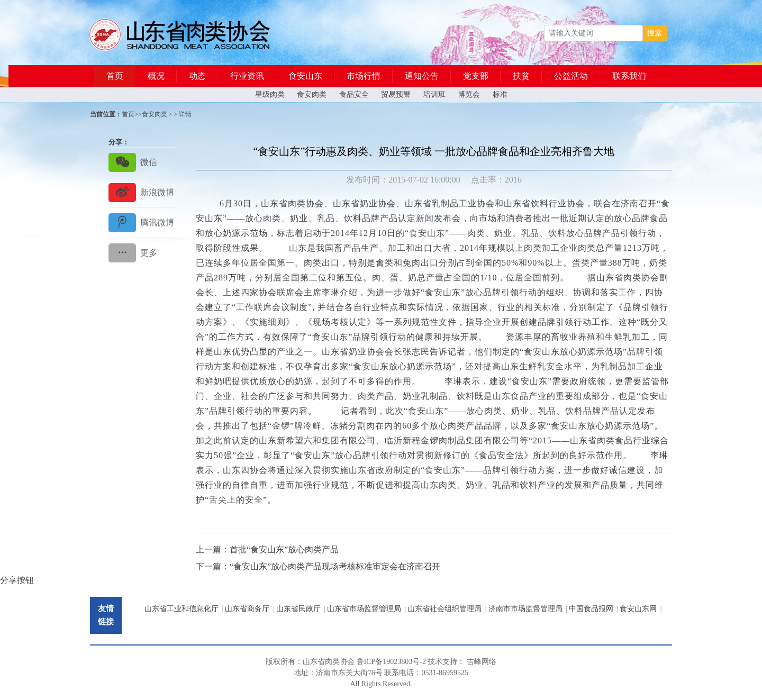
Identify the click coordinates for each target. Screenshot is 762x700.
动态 (197, 76)
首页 (115, 76)
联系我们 (629, 76)
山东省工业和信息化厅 (182, 609)
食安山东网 (638, 609)
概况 (156, 76)
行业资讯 (247, 76)
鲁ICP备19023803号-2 (391, 662)
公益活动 (571, 76)
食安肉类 (155, 114)
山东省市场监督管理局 (364, 609)
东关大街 (353, 673)
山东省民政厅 (298, 609)
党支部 (476, 76)
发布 (355, 180)
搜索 (655, 33)
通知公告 (422, 76)
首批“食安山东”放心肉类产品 (284, 549)
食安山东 (305, 76)
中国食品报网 (591, 609)
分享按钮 (17, 580)
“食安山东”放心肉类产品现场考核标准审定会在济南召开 (335, 566)
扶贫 (521, 76)
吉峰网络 (482, 662)
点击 (479, 180)
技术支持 (442, 662)
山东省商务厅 (247, 609)
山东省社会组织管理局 (444, 609)
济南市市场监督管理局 (525, 609)
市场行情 (364, 76)
